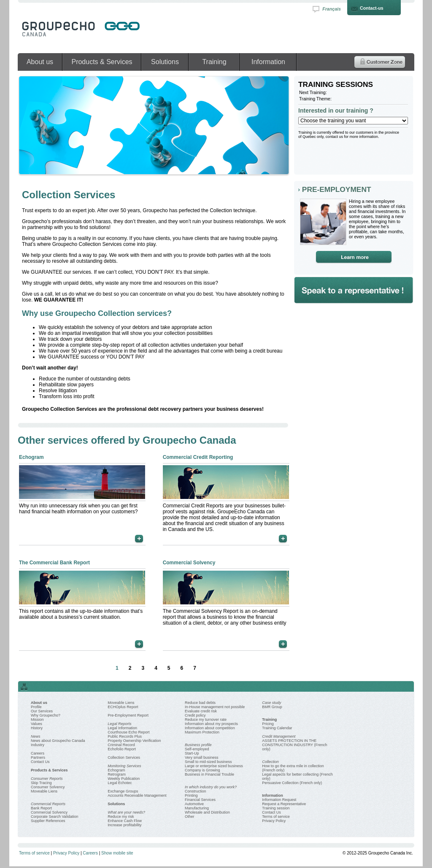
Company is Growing (202, 770)
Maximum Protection (202, 732)
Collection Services (124, 757)
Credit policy (195, 715)
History (37, 728)
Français (332, 9)
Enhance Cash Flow (125, 821)
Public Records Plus (125, 736)
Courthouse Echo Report (128, 732)
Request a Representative (284, 804)
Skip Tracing (41, 783)
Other (190, 817)
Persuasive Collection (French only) (292, 783)
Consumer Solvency (48, 787)
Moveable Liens (44, 791)
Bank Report (41, 808)
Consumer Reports (47, 779)
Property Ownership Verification (134, 741)
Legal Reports (119, 724)
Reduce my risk (121, 817)
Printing (191, 795)
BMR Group (272, 707)
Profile (36, 707)
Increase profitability (124, 825)
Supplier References (48, 821)
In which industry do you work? (211, 787)
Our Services (42, 711)
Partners (38, 757)
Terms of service (276, 817)
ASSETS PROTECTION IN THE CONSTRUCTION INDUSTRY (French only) (294, 745)
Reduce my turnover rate (206, 720)
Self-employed (197, 749)
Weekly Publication (124, 779)
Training (214, 62)
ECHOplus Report (123, 707)
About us (40, 62)
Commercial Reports (48, 804)
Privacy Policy (274, 821)
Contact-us (372, 8)
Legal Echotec (120, 783)
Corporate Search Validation (54, 817)
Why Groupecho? (46, 715)
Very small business (202, 757)
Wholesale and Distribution (207, 812)
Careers (38, 753)
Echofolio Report (122, 749)
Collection (270, 762)
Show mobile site (117, 853)
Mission (37, 720)
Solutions (165, 62)
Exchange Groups (123, 791)
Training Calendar (277, 728)
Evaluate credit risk (201, 711)
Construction (196, 791)
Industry (38, 745)
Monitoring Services (124, 766)
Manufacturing (197, 808)
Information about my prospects (211, 724)
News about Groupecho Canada (58, 741)
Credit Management (279, 736)
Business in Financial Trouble (209, 774)
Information (268, 62)
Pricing (268, 724)
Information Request (279, 800)
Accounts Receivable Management (137, 795)
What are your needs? (126, 812)
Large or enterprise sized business (214, 766)
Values (36, 724)
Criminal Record (121, 745)
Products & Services (102, 62)
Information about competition (210, 728)
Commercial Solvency (49, 812)
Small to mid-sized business (208, 762)
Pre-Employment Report (128, 715)
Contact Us (40, 762)
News (36, 736)
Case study (271, 703)
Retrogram (117, 774)
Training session (276, 808)
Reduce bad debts (200, 703)
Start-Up (192, 753)
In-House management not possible (215, 707)
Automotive (194, 804)
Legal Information (122, 728)
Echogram (116, 770)
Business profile (198, 745)
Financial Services (200, 800)
